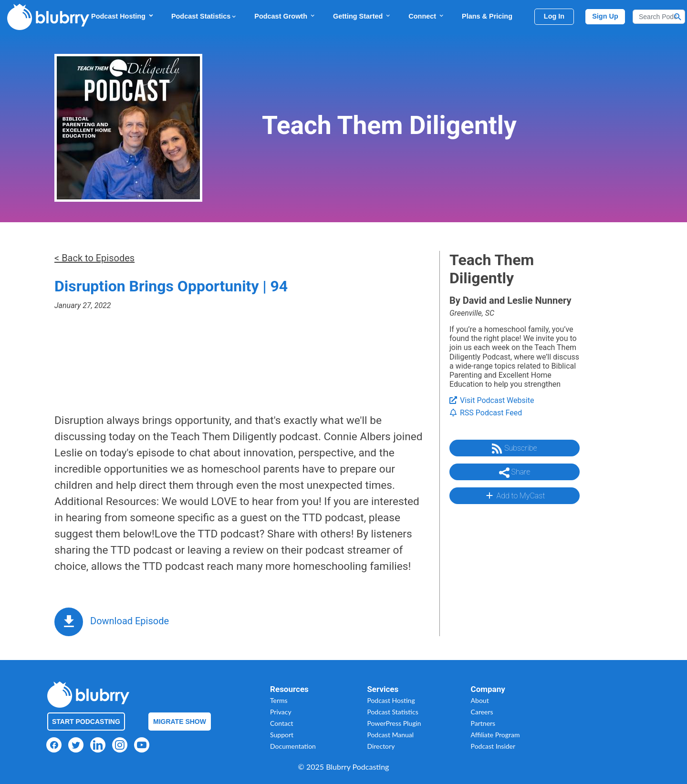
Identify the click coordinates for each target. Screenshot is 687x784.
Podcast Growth (285, 16)
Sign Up (605, 16)
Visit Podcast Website (492, 400)
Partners (483, 723)
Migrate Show (180, 722)
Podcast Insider (493, 746)
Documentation (293, 746)
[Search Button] (678, 17)
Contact (282, 723)
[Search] (659, 17)
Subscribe (514, 449)
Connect (427, 16)
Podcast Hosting (123, 16)
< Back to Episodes (94, 258)
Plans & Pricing (487, 16)
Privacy (281, 712)
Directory (381, 746)
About (480, 700)
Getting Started (362, 16)
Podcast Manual (390, 735)
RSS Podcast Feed (486, 413)
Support (282, 735)
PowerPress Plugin (394, 723)
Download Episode (130, 621)
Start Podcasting (86, 722)
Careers (482, 712)
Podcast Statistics (204, 16)
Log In (554, 16)
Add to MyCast (515, 495)
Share (515, 473)
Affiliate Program (495, 735)
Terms (279, 700)
